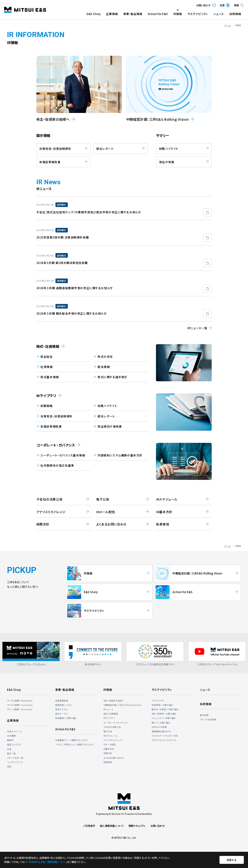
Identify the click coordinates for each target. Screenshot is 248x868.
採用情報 (235, 14)
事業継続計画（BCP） (161, 731)
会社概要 (11, 736)
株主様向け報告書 (110, 426)
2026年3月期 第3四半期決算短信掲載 (62, 263)
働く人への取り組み (161, 723)
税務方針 (108, 753)
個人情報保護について (112, 826)
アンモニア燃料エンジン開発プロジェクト (74, 744)
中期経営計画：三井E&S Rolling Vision (122, 705)
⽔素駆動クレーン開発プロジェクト (71, 740)
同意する (232, 860)
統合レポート (105, 149)
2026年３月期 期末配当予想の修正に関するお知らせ (72, 313)
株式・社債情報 (48, 346)
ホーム (227, 25)
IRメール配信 (110, 744)
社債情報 (46, 367)
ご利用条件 (89, 826)
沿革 (9, 749)
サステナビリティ (198, 14)
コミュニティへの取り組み (164, 718)
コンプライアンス (15, 762)
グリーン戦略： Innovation (20, 709)
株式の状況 (105, 357)
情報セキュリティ (137, 826)
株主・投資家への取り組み (164, 714)
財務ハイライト (169, 149)
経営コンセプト (14, 744)
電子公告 (108, 731)
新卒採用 (204, 715)
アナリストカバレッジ (113, 740)
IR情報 (178, 14)
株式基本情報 (50, 377)
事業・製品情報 (133, 14)
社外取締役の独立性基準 (57, 465)
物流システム (61, 709)
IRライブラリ (46, 396)
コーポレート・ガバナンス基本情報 (63, 455)
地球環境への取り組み (162, 705)
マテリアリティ (158, 701)
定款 (9, 766)
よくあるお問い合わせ (114, 758)
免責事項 (108, 762)
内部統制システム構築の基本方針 (120, 455)
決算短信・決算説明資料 (55, 149)
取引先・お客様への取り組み (165, 709)
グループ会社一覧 (15, 758)
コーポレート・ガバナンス (56, 445)
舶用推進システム (63, 705)
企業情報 (112, 14)
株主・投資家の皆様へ (114, 701)
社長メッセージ (14, 731)
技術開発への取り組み (66, 718)
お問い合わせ (158, 826)
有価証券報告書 (50, 162)
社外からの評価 (159, 727)
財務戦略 (46, 406)
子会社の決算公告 (112, 727)
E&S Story (94, 14)
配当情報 (104, 367)
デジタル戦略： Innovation (20, 705)
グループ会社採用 (208, 719)
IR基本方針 (109, 749)
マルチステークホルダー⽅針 (165, 736)
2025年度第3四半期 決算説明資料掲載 (63, 237)
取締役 (10, 740)
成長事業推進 (62, 701)
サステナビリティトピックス (164, 740)
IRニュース (108, 709)
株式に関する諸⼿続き (112, 377)
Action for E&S (158, 14)
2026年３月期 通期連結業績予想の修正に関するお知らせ (75, 288)
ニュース (219, 14)
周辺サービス (62, 714)
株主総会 (46, 357)
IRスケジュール (110, 736)
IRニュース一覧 (198, 328)
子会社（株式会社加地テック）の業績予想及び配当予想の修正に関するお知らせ (89, 212)
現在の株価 (167, 162)
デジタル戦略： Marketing (20, 701)
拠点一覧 (11, 753)
